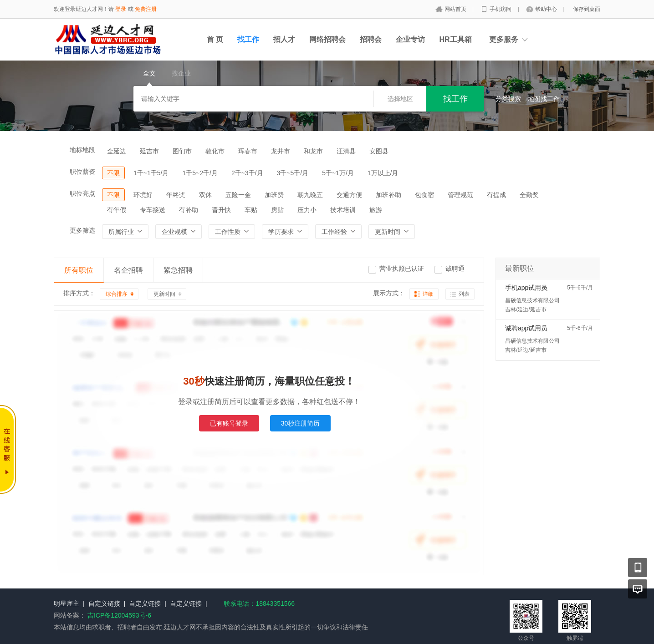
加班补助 (388, 195)
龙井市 (281, 151)
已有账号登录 (229, 423)
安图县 (379, 151)
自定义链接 (104, 603)
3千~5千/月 (293, 173)
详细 (428, 294)
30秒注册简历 (301, 423)
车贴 (251, 210)
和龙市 (313, 151)
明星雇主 (66, 603)
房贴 (277, 210)
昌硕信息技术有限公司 (532, 300)
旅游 (376, 210)
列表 (464, 294)
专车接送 (153, 210)
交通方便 (349, 195)
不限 (113, 173)
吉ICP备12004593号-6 (119, 615)
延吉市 (149, 151)
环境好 (143, 195)
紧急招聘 (178, 270)
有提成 (496, 195)
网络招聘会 (327, 39)
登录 (121, 9)
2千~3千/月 (247, 173)
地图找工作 (544, 99)
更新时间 (164, 294)
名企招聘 (128, 270)
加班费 (274, 195)
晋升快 (221, 210)
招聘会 (371, 39)
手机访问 (501, 9)
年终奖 (176, 195)
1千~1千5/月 (151, 173)
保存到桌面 (587, 9)
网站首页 (456, 9)
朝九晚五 (310, 195)
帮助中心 (547, 9)
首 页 (215, 39)
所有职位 (79, 270)
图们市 (182, 151)
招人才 (284, 39)
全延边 (117, 151)
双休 (205, 195)
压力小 (307, 210)
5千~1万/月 (338, 173)
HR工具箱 (455, 39)
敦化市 (215, 151)
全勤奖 (529, 195)
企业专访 (410, 39)
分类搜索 (508, 99)
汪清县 (346, 151)
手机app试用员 (526, 288)
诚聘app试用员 (526, 328)
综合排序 (117, 294)
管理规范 (460, 195)
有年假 (117, 210)
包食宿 (424, 195)
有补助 (189, 210)
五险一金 (238, 195)
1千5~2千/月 (200, 173)
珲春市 (248, 151)
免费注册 (146, 9)
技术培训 (343, 210)
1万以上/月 (383, 173)
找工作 (248, 39)
